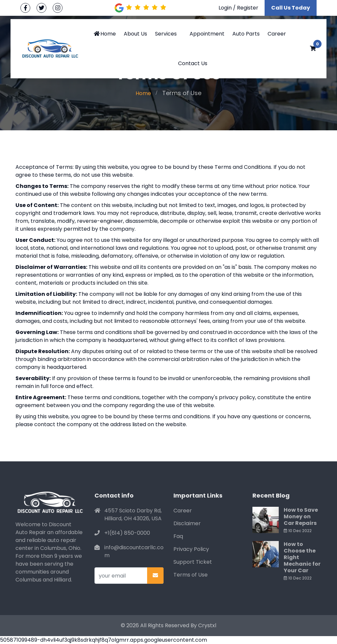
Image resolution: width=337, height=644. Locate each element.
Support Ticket (193, 562)
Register (248, 8)
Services (166, 34)
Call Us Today (291, 8)
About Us (135, 34)
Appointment (207, 34)
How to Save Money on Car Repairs (301, 516)
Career (277, 34)
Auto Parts (246, 34)
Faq (178, 536)
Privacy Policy (191, 549)
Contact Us (193, 63)
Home (104, 34)
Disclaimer (187, 523)
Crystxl (207, 625)
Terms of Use (191, 575)
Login (225, 8)
